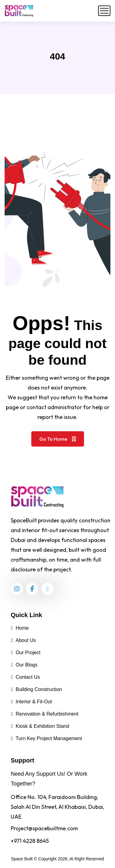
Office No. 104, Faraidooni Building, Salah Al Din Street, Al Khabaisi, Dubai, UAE (57, 807)
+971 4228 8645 (30, 841)
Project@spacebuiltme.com (44, 828)
